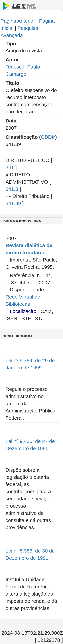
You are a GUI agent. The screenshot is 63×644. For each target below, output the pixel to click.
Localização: (24, 311)
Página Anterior (18, 21)
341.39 (13, 203)
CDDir (48, 137)
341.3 (12, 189)
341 (10, 167)
